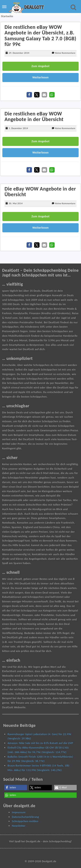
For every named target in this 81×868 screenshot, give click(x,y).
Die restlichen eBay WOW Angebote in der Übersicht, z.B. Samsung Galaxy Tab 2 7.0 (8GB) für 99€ (40, 36)
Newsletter (19, 826)
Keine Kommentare (65, 53)
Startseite (7, 16)
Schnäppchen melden (25, 821)
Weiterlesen (41, 77)
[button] (29, 95)
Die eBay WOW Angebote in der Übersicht (40, 192)
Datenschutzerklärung (25, 817)
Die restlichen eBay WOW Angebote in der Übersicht (34, 116)
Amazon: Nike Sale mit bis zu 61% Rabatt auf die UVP (40, 743)
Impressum (19, 812)
